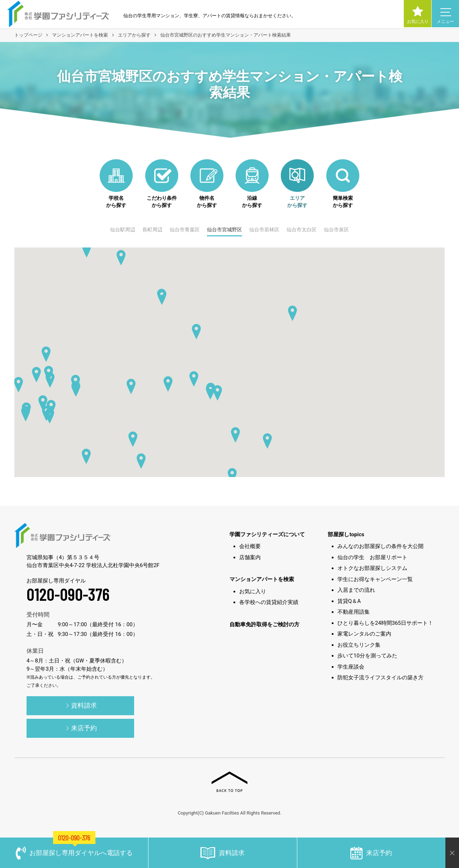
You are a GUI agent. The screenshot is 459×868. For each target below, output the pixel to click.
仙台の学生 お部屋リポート (372, 557)
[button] (232, 476)
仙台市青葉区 (185, 230)
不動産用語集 (354, 612)
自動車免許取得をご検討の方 (264, 624)
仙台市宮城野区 (224, 230)
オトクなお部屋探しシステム (372, 568)
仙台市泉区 (336, 230)
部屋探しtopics (346, 534)
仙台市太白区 (302, 230)
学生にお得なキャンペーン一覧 (375, 579)
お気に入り (253, 591)
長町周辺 (152, 230)
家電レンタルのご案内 (364, 634)
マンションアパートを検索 (262, 579)
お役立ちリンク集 (359, 645)
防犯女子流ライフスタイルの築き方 (380, 678)
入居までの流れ (356, 590)
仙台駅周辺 (123, 230)
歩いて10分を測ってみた (367, 656)
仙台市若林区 (264, 230)
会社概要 (250, 546)
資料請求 (80, 706)
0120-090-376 (68, 594)
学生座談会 (351, 667)
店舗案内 (250, 557)
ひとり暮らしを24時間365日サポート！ (385, 623)
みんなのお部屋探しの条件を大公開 (380, 546)
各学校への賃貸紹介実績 (269, 602)
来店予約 (80, 729)
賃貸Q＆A (349, 601)
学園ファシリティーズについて (267, 534)
